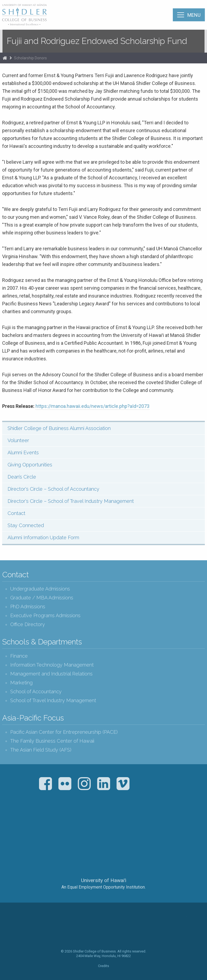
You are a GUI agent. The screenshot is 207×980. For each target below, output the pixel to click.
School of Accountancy (36, 692)
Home (5, 58)
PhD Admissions (28, 607)
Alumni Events (23, 453)
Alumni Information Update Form (43, 537)
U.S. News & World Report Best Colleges (125, 821)
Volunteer (18, 440)
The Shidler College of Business (25, 15)
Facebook (45, 784)
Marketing (21, 683)
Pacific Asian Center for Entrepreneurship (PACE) (64, 732)
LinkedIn (104, 784)
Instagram (84, 784)
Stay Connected (26, 525)
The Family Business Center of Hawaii (52, 741)
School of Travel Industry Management (53, 700)
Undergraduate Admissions (40, 589)
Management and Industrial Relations (51, 674)
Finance (19, 656)
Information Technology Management (52, 665)
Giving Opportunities (30, 465)
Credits (103, 966)
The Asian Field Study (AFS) (41, 750)
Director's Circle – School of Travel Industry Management (71, 501)
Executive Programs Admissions (45, 615)
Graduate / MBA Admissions (42, 598)
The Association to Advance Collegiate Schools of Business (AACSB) (81, 821)
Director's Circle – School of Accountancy (53, 489)
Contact (16, 513)
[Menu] (189, 15)
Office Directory (28, 624)
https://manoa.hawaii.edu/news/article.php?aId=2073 (92, 406)
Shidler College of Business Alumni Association (59, 428)
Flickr (65, 784)
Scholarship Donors (30, 58)
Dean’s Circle (22, 477)
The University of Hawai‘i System (104, 862)
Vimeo (123, 784)
